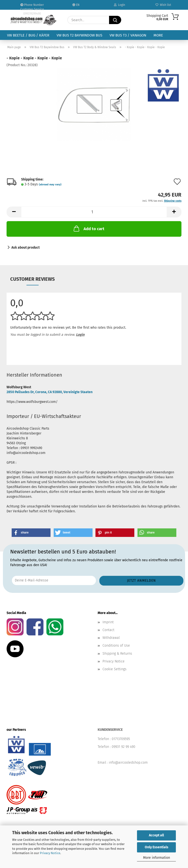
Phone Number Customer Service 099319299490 (32, 6)
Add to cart (89, 228)
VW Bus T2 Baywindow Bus (79, 35)
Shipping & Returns (117, 654)
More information (157, 858)
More (158, 35)
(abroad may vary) (50, 185)
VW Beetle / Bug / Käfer (28, 35)
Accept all (156, 835)
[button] (14, 212)
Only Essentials (157, 847)
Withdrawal (111, 638)
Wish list (163, 5)
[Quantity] (94, 212)
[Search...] (115, 20)
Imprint (108, 622)
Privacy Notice (50, 853)
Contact (108, 630)
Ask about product (26, 248)
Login (120, 5)
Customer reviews (32, 279)
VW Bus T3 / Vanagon (128, 35)
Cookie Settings (115, 669)
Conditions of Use (116, 646)
